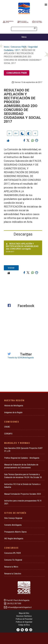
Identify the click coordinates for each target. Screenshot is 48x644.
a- (10, 133)
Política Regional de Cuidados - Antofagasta (22, 458)
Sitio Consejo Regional (13, 518)
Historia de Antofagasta (14, 406)
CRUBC (7, 427)
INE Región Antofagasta (14, 539)
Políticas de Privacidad (24, 619)
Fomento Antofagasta (13, 525)
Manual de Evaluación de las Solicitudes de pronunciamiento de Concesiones (21, 466)
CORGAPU (8, 434)
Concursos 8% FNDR (12, 553)
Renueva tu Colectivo (13, 574)
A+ (16, 133)
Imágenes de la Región (13, 412)
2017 (18, 50)
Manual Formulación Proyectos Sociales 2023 (23, 494)
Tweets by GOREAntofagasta (21, 358)
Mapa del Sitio (24, 613)
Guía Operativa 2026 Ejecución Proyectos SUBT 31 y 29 (23, 450)
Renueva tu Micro (11, 567)
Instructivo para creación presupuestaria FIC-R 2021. (23, 502)
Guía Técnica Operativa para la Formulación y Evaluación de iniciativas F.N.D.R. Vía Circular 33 (23, 476)
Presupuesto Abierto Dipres (15, 532)
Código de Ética (24, 625)
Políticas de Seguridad (24, 622)
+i (35, 133)
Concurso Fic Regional (13, 560)
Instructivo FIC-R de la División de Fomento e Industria (22, 486)
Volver (11, 268)
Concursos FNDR (18, 47)
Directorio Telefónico (24, 616)
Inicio (6, 47)
